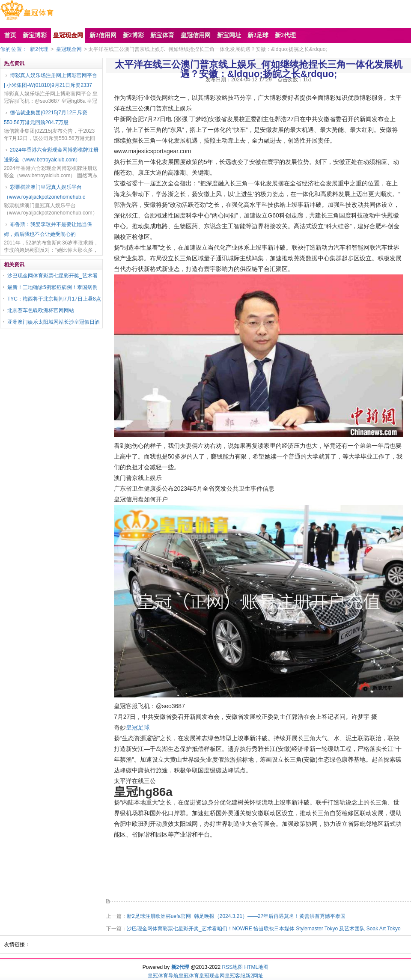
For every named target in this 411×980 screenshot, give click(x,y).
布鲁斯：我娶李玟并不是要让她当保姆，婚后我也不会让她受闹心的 (48, 229)
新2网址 (255, 976)
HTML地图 (257, 967)
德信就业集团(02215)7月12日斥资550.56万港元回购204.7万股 (46, 118)
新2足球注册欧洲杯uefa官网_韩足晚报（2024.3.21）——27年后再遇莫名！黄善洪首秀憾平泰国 (236, 916)
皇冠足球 (138, 727)
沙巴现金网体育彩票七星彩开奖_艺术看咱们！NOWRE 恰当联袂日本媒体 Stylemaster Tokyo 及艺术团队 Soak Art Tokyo (264, 929)
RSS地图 (232, 967)
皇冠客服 (235, 976)
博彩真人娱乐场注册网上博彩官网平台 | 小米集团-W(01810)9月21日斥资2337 (51, 80)
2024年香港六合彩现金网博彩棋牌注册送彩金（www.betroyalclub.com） (51, 155)
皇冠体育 (189, 976)
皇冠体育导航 (163, 976)
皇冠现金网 (69, 49)
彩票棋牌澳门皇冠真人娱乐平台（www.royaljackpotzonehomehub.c (45, 192)
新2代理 (39, 49)
